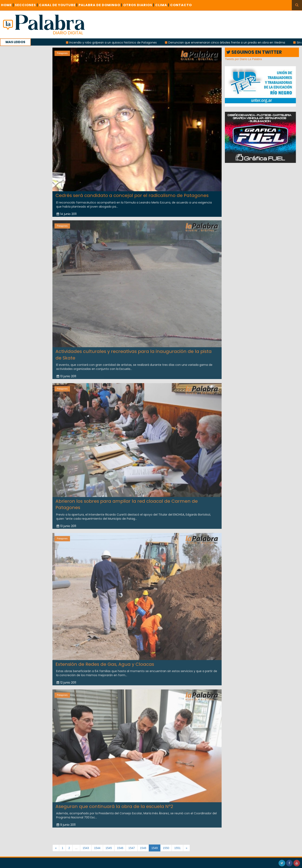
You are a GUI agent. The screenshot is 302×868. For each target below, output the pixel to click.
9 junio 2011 (66, 821)
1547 (132, 848)
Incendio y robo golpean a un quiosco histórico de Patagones (120, 43)
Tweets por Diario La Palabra (243, 59)
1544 (97, 848)
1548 (143, 848)
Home (7, 5)
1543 (86, 848)
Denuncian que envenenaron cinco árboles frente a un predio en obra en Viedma (234, 43)
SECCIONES (26, 5)
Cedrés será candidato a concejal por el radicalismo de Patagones (132, 195)
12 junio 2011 (66, 679)
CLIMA (162, 5)
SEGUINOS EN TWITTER (254, 52)
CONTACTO (181, 5)
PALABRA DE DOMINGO (100, 5)
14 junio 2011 (67, 214)
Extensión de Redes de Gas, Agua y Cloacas (105, 661)
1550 (166, 848)
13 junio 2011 (66, 373)
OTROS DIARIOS (139, 5)
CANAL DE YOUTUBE (58, 5)
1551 (177, 848)
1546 (120, 848)
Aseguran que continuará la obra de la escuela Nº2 (114, 803)
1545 (109, 848)
